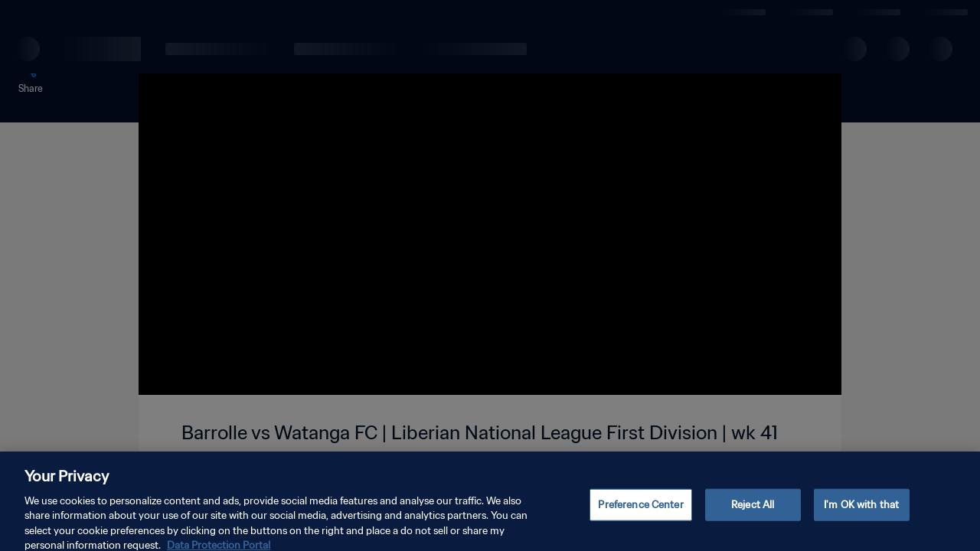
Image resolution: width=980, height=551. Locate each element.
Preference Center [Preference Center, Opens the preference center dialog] (640, 512)
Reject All (753, 512)
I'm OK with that (861, 512)
